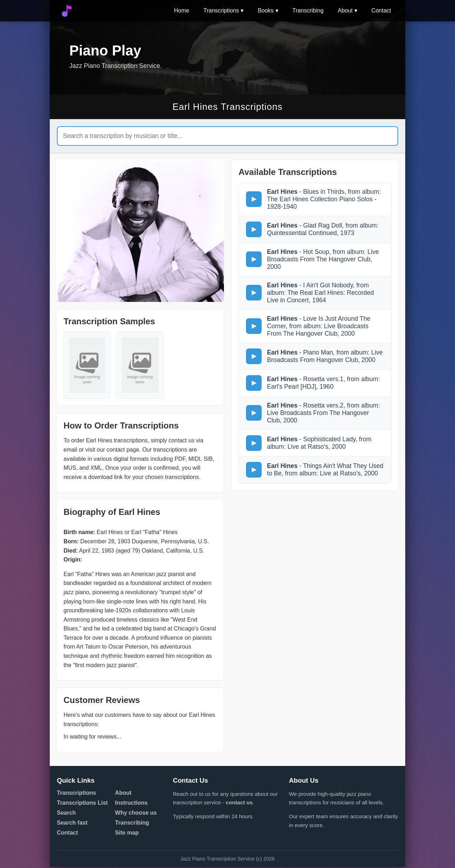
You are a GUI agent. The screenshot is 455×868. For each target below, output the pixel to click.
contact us (239, 804)
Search (66, 814)
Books (266, 10)
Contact (381, 10)
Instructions (132, 804)
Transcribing (308, 10)
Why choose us (136, 814)
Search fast (72, 824)
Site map (127, 834)
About (345, 10)
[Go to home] (67, 11)
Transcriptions (221, 10)
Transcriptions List (82, 804)
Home (182, 10)
